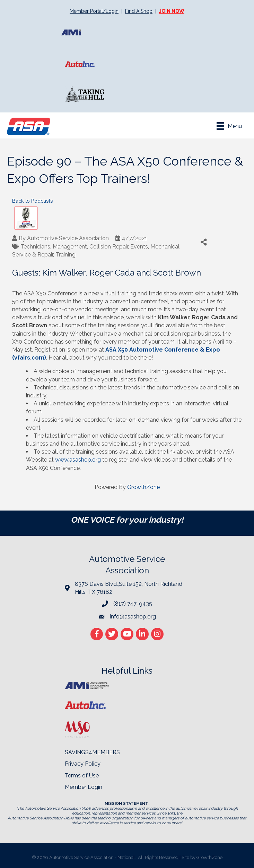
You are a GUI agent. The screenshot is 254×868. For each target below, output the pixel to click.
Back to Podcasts (33, 201)
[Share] (204, 242)
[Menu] (229, 126)
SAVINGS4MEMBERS (92, 752)
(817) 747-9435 (133, 604)
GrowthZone (143, 487)
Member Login (84, 787)
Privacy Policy (83, 764)
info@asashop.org (133, 617)
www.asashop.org (78, 460)
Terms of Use (82, 776)
